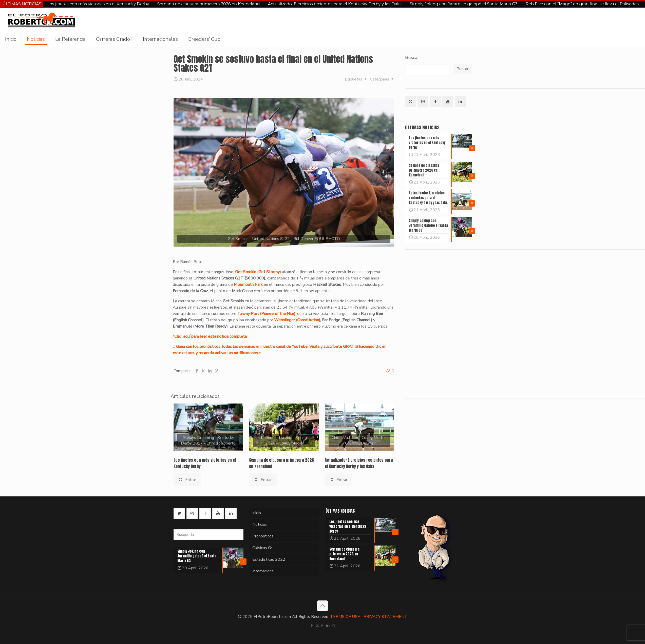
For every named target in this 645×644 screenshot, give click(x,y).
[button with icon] (411, 102)
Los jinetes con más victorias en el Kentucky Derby (98, 4)
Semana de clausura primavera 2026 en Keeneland (208, 4)
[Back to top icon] (322, 606)
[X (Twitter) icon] (317, 626)
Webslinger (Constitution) (297, 320)
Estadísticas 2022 (269, 559)
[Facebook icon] (312, 626)
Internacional (264, 571)
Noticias (260, 525)
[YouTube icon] (323, 626)
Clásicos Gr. (263, 548)
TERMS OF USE (345, 617)
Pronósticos (263, 536)
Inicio (257, 513)
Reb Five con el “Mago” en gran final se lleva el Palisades (582, 4)
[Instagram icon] (333, 626)
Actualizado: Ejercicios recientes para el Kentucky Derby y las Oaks (335, 4)
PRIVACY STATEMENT (385, 617)
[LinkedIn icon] (328, 626)
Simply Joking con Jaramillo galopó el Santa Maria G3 (464, 4)
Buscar (412, 57)
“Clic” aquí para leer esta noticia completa (210, 336)
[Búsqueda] (208, 535)
